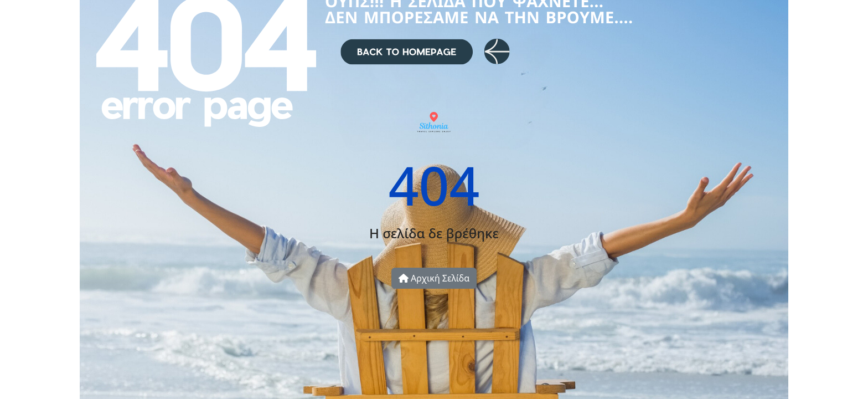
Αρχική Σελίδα (434, 278)
